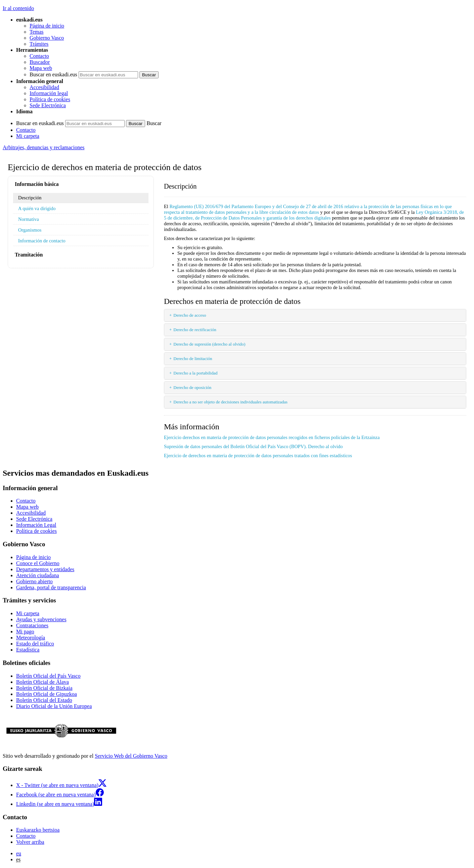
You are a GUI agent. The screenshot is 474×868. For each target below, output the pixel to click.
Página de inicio (47, 26)
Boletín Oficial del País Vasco (48, 676)
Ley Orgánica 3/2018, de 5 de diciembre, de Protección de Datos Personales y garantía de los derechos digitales (314, 215)
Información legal (49, 93)
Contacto (39, 56)
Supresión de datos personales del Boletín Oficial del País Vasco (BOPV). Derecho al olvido (253, 446)
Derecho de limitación (193, 359)
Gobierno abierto (34, 581)
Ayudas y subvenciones (41, 619)
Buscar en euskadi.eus (53, 74)
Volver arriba (30, 842)
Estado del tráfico (35, 644)
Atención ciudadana (38, 575)
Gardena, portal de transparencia (51, 587)
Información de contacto (42, 241)
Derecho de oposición (192, 387)
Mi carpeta (28, 136)
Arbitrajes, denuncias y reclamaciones (44, 147)
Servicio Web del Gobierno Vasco (131, 756)
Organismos (30, 230)
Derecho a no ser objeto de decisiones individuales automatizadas (230, 402)
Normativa (29, 219)
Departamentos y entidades (45, 569)
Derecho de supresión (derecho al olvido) (209, 344)
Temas (37, 32)
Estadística (28, 650)
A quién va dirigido (37, 208)
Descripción (30, 198)
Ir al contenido (18, 8)
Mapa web (41, 68)
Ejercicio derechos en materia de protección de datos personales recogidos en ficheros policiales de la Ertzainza (272, 437)
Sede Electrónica (48, 105)
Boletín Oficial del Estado (44, 700)
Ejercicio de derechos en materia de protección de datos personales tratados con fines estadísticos (258, 456)
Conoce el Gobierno (38, 563)
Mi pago (25, 632)
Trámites (39, 44)
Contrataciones (32, 625)
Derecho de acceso (190, 315)
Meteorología (31, 638)
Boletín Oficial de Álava (42, 682)
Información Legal (36, 525)
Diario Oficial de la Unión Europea (54, 706)
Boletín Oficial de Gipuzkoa (47, 694)
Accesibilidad (44, 87)
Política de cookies (50, 99)
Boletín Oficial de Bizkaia (44, 688)
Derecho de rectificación (195, 330)
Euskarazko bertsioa (38, 830)
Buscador (40, 62)
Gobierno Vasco (47, 38)
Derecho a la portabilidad (195, 373)
